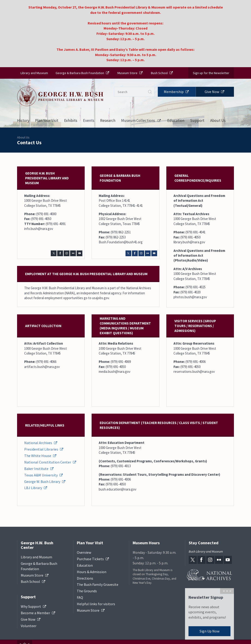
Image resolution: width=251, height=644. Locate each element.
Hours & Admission (92, 572)
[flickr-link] (73, 253)
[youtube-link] (79, 253)
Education (85, 565)
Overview (84, 552)
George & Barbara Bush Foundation (80, 73)
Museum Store (127, 73)
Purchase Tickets (90, 559)
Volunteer (29, 626)
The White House (38, 456)
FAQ (80, 597)
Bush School (159, 73)
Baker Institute (36, 469)
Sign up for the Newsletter (211, 73)
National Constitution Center (48, 462)
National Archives (38, 443)
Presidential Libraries (41, 449)
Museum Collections (138, 120)
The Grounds (87, 591)
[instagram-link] (67, 253)
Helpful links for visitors (96, 604)
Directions (85, 578)
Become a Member (35, 613)
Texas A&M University (41, 475)
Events (89, 120)
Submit (150, 92)
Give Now (28, 619)
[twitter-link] (54, 253)
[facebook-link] (60, 253)
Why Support (31, 606)
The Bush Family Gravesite (98, 584)
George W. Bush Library (42, 481)
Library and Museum (34, 73)
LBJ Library (33, 488)
